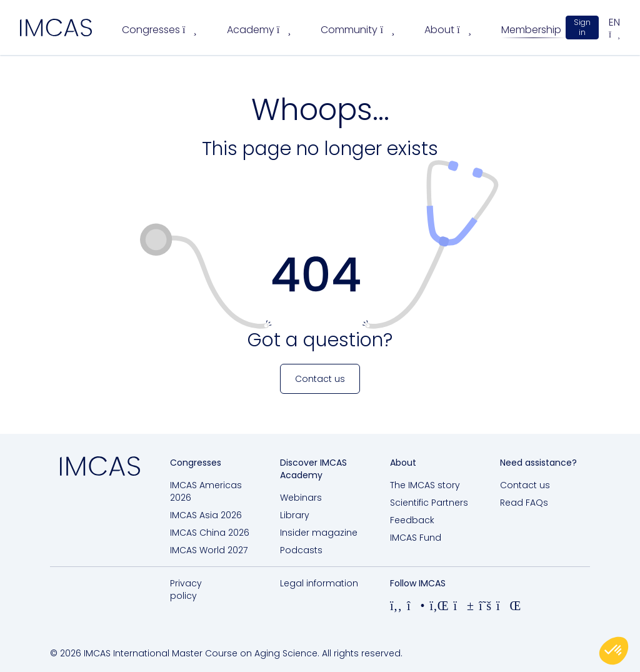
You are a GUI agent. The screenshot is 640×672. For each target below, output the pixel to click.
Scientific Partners (429, 503)
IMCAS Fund (416, 538)
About (448, 30)
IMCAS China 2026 (210, 533)
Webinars (301, 498)
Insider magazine (319, 533)
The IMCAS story (425, 485)
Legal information (319, 583)
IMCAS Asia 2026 (206, 515)
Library (295, 515)
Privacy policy (186, 589)
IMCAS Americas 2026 (206, 491)
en (614, 28)
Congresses (159, 30)
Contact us (525, 485)
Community (357, 30)
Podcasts (301, 550)
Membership (531, 30)
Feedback (412, 520)
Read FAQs (524, 503)
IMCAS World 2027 (209, 550)
